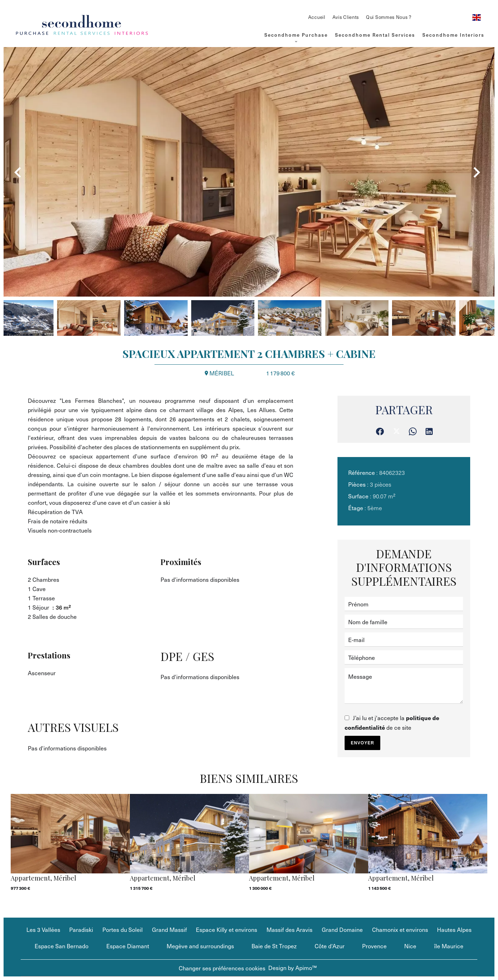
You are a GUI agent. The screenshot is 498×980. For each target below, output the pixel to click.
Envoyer (362, 743)
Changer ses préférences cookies (222, 968)
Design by (293, 968)
